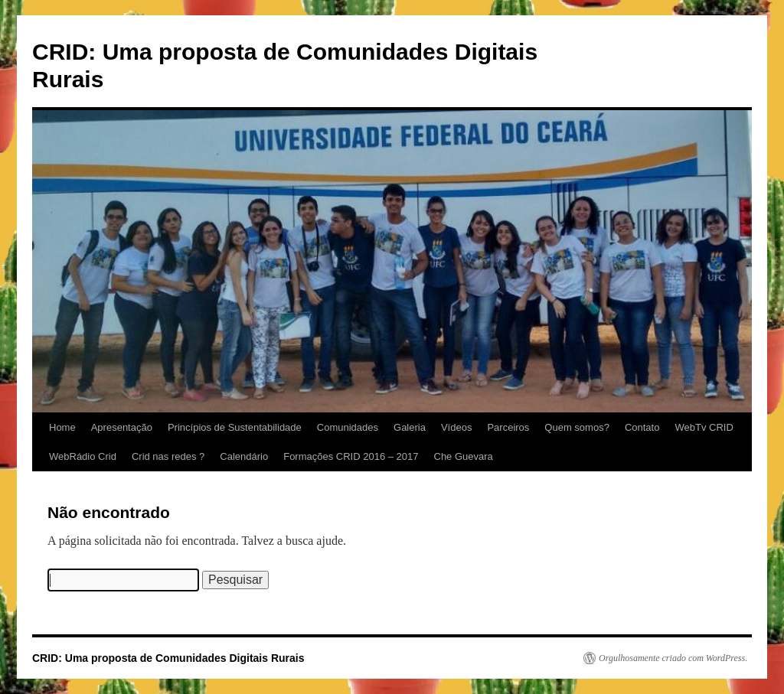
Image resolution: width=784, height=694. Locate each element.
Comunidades (348, 427)
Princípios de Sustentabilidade (235, 427)
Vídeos (456, 427)
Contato (642, 427)
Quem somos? (577, 427)
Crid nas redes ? (168, 456)
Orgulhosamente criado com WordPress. (673, 658)
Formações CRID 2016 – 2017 (351, 456)
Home (62, 427)
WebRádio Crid (83, 456)
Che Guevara (464, 456)
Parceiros (508, 427)
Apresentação (122, 427)
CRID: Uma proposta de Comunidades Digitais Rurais (168, 658)
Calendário (244, 456)
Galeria (410, 427)
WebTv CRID (704, 427)
